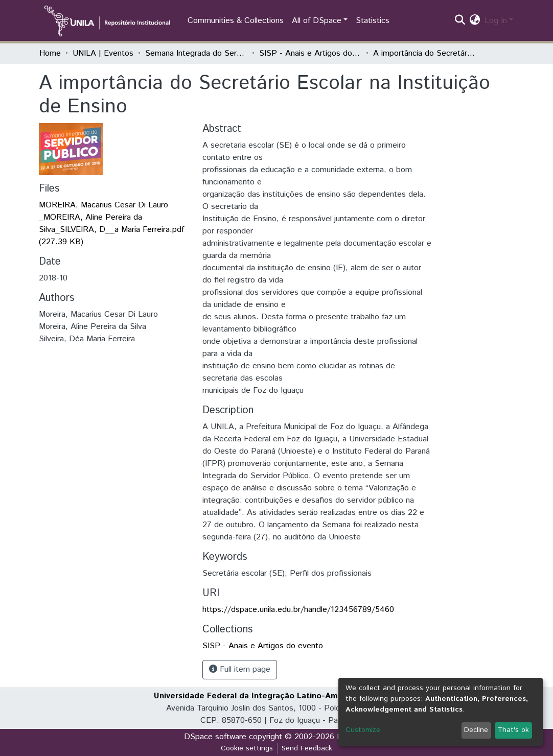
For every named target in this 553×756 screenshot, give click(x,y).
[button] (475, 21)
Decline (476, 730)
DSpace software (215, 737)
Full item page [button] (240, 669)
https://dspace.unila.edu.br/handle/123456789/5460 (298, 610)
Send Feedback (307, 748)
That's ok (513, 730)
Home (50, 53)
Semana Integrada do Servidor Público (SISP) (196, 53)
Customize (363, 730)
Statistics (373, 21)
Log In (496, 21)
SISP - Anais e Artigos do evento (310, 53)
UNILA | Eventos (103, 53)
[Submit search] (460, 21)
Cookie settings (247, 748)
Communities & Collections (236, 21)
